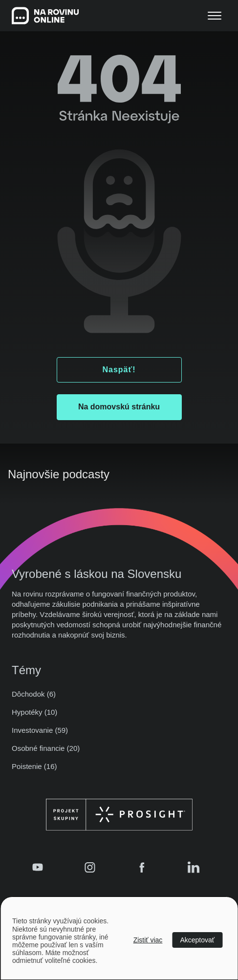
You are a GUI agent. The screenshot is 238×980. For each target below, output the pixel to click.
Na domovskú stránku (119, 407)
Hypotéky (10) (34, 712)
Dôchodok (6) (34, 694)
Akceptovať (197, 940)
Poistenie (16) (34, 766)
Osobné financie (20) (46, 748)
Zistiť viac (148, 940)
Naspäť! (119, 370)
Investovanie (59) (40, 730)
